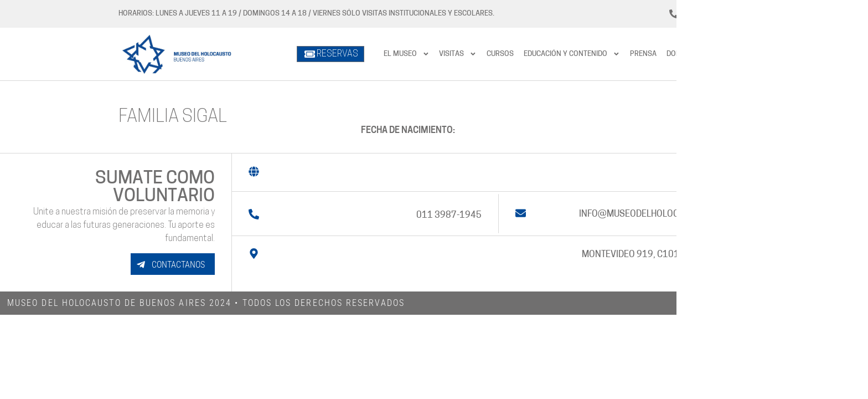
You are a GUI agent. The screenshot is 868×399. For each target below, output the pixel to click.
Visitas (458, 54)
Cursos (500, 54)
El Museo (407, 54)
